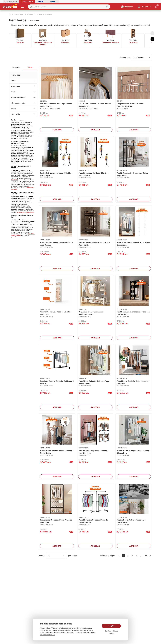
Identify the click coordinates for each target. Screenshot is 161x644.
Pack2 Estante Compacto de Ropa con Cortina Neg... (133, 313)
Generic (43, 101)
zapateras (15, 180)
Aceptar (111, 626)
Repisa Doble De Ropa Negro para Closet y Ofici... (131, 521)
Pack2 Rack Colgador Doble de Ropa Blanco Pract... (94, 382)
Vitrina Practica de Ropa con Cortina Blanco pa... (56, 313)
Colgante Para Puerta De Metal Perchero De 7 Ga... (130, 105)
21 (56, 556)
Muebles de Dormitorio (43, 15)
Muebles (29, 15)
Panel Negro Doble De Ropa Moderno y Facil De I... (133, 382)
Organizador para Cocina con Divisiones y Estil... (91, 313)
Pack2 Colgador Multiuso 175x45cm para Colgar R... (94, 174)
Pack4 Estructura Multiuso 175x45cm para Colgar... (56, 174)
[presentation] (152, 33)
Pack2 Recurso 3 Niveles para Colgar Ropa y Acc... (133, 174)
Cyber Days (30, 212)
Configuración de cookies (111, 632)
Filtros (30, 67)
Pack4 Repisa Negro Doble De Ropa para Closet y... (93, 452)
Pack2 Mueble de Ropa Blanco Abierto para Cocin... (56, 244)
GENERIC (120, 101)
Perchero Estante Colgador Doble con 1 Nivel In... (57, 382)
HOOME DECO (45, 171)
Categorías (16, 67)
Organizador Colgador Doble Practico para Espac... (56, 521)
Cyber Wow (21, 212)
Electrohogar (18, 15)
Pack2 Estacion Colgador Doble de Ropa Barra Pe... (93, 521)
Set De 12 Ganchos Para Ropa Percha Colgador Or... (56, 105)
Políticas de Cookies (48, 635)
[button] (107, 7)
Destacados (142, 58)
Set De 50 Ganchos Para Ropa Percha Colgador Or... (95, 105)
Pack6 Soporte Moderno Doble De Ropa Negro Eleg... (57, 452)
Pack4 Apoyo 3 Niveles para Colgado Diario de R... (94, 244)
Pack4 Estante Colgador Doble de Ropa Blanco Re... (134, 452)
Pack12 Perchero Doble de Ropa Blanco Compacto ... (134, 244)
